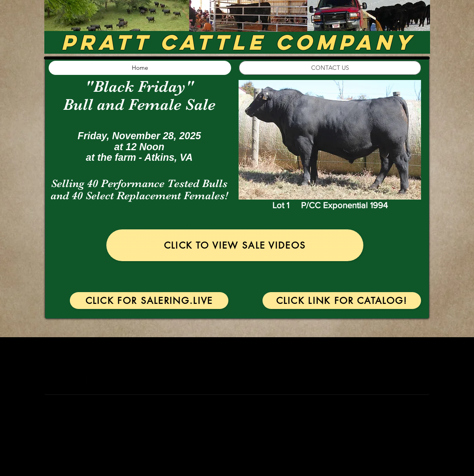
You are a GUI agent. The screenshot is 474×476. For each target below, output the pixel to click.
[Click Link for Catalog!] (342, 301)
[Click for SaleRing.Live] (149, 301)
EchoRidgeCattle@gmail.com (339, 381)
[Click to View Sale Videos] (235, 245)
